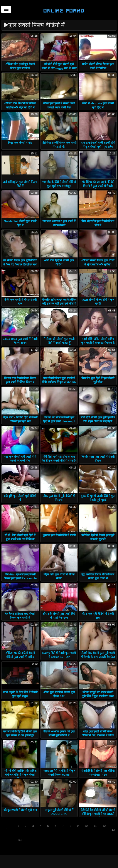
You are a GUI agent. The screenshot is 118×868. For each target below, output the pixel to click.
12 (104, 826)
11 (95, 826)
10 (86, 826)
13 (113, 830)
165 (20, 840)
